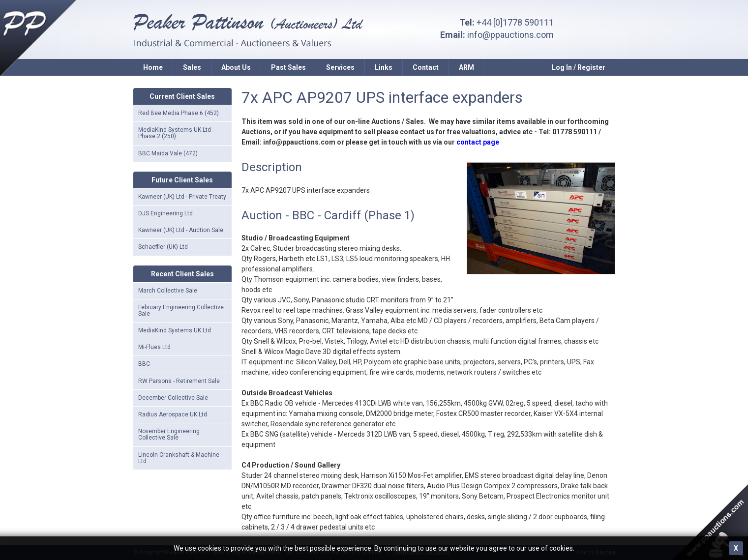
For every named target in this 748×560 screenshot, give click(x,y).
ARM (466, 67)
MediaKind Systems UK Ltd (175, 330)
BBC (144, 364)
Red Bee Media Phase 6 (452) (179, 113)
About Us (236, 67)
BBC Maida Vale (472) (168, 153)
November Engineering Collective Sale (169, 434)
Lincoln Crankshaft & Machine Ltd (179, 458)
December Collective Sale (173, 398)
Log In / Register (579, 67)
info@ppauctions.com (510, 35)
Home (153, 67)
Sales (192, 67)
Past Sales (288, 67)
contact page (478, 142)
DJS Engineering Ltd (165, 213)
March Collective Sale (168, 291)
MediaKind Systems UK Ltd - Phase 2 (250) (176, 133)
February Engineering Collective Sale (181, 310)
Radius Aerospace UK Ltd (173, 414)
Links (384, 67)
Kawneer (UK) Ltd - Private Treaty (182, 197)
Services (340, 67)
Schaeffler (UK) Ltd (163, 247)
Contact (426, 67)
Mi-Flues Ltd (154, 347)
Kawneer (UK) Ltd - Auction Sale (181, 230)
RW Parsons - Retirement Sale (179, 381)
